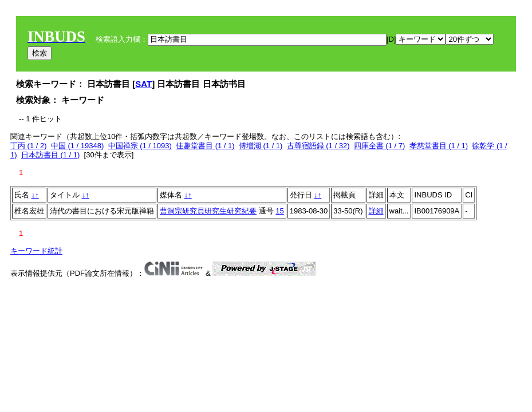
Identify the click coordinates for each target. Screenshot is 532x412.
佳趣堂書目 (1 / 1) (205, 146)
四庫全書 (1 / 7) (380, 146)
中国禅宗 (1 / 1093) (140, 146)
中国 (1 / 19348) (78, 146)
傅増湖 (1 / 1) (261, 146)
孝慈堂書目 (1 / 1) (439, 146)
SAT (143, 84)
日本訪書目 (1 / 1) (51, 155)
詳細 (376, 211)
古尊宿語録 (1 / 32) (318, 146)
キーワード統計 (36, 251)
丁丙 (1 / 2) (29, 146)
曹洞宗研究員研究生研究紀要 (208, 211)
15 (279, 211)
